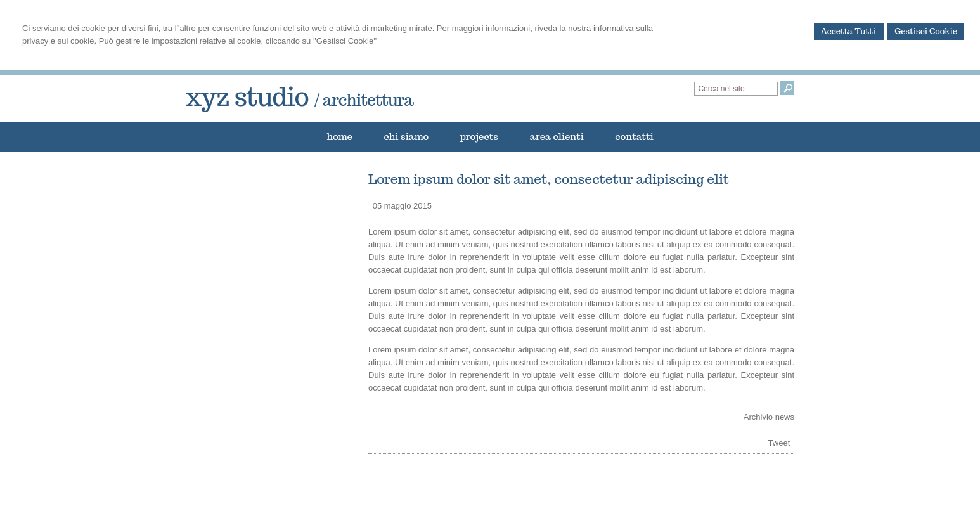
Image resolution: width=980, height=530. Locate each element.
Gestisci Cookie (926, 31)
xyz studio (300, 96)
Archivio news (769, 417)
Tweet (779, 443)
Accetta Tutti (849, 31)
